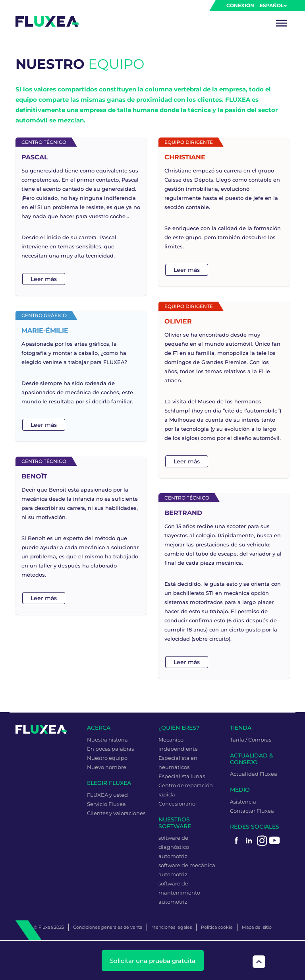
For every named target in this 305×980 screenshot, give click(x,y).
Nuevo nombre (107, 767)
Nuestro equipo (107, 758)
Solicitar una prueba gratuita (153, 961)
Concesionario (177, 804)
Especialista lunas (182, 776)
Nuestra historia (107, 740)
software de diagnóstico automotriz (174, 847)
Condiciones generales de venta (108, 927)
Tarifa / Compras (251, 740)
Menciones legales (172, 927)
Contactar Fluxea (252, 811)
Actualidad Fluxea (254, 774)
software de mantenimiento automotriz (179, 893)
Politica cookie (217, 927)
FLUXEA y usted (107, 795)
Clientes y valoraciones (116, 813)
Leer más (44, 279)
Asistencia (243, 802)
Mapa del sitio (257, 927)
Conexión (240, 5)
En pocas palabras (110, 749)
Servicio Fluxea (106, 804)
